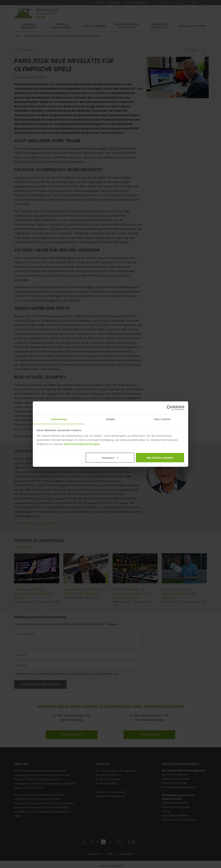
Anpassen (110, 458)
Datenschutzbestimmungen (82, 444)
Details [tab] (110, 419)
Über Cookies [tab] (162, 419)
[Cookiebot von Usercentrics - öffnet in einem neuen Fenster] (169, 408)
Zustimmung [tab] (59, 419)
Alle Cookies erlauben (160, 458)
